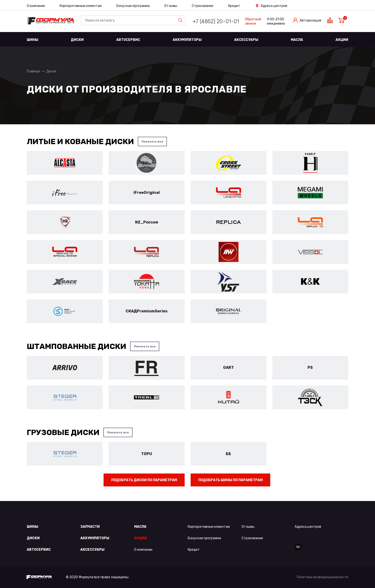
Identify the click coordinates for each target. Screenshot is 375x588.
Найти (182, 20)
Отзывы (171, 6)
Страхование (203, 6)
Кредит (234, 6)
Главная (33, 71)
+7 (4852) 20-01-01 (216, 21)
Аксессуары (246, 40)
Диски (77, 40)
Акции (342, 40)
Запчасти (90, 527)
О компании (36, 6)
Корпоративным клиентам (81, 6)
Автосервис (128, 40)
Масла (297, 40)
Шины (33, 40)
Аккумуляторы (187, 40)
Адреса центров (274, 6)
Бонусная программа (133, 6)
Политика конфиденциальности (322, 577)
